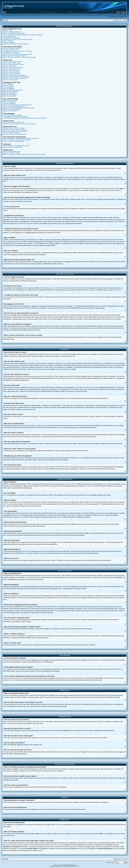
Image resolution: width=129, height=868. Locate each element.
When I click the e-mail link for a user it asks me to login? (20, 57)
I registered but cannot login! (11, 38)
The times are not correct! (11, 50)
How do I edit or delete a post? (12, 63)
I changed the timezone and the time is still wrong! (18, 51)
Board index (5, 20)
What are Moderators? (10, 102)
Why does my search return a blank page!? (16, 131)
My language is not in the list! (12, 53)
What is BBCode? (8, 84)
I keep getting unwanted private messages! (16, 117)
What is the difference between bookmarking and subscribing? (21, 138)
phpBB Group (55, 824)
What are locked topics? (10, 95)
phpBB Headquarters (71, 865)
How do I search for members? (12, 133)
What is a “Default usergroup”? (12, 109)
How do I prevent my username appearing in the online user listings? (23, 35)
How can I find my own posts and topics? (15, 134)
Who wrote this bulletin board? (12, 151)
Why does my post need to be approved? (15, 78)
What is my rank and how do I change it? (15, 56)
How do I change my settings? (12, 48)
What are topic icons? (9, 96)
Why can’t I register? (9, 42)
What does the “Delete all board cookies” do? (16, 44)
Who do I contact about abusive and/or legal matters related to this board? (25, 154)
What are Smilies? (8, 87)
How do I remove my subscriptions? (13, 141)
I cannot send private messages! (13, 115)
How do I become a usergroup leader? (14, 106)
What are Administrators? (10, 100)
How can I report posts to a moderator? (14, 75)
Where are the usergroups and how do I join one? (17, 105)
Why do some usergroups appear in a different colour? (19, 108)
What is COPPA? (8, 41)
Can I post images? (9, 88)
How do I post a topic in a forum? (13, 62)
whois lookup (11, 845)
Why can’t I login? (8, 30)
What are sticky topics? (10, 93)
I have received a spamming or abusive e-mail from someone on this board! (25, 118)
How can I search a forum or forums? (14, 128)
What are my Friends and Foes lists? (14, 122)
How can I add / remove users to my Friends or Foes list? (20, 124)
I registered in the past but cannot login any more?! (18, 39)
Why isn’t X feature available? (12, 153)
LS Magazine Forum (14, 6)
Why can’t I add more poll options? (13, 68)
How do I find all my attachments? (13, 147)
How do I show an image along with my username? (18, 54)
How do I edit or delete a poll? (12, 69)
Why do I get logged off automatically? (14, 33)
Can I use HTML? (8, 85)
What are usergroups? (10, 103)
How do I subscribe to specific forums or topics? (17, 140)
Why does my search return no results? (14, 130)
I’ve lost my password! (10, 36)
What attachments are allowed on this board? (16, 146)
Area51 (105, 834)
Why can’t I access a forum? (11, 71)
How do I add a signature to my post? (14, 65)
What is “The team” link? (10, 111)
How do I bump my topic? (10, 80)
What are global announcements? (13, 90)
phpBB (58, 866)
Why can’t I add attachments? (12, 72)
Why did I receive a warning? (12, 74)
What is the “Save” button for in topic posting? (16, 77)
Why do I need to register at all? (12, 32)
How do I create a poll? (10, 66)
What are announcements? (11, 92)
